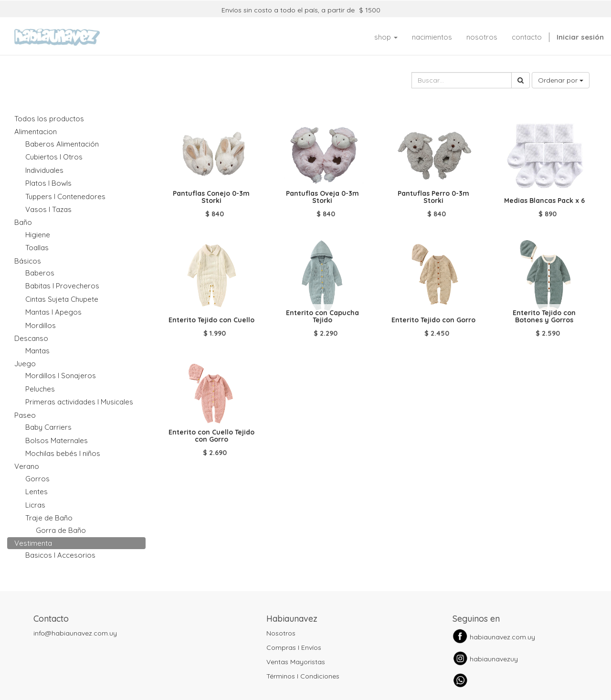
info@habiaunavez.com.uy (75, 633)
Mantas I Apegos (53, 312)
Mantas (37, 351)
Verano (27, 466)
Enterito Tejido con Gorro (433, 320)
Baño (23, 222)
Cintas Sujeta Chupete (62, 299)
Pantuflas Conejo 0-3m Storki (211, 197)
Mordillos (41, 325)
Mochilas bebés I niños (63, 453)
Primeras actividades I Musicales (79, 402)
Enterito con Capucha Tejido (322, 316)
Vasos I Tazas (48, 209)
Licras (35, 505)
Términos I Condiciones (303, 676)
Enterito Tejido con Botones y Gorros (544, 316)
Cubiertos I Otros (54, 157)
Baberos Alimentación (62, 144)
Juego (25, 364)
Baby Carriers (48, 427)
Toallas (37, 248)
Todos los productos (49, 119)
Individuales (44, 170)
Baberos (40, 273)
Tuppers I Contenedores (65, 196)
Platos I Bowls (48, 183)
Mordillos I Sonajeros (61, 376)
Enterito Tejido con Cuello (211, 320)
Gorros (37, 479)
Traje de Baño (49, 518)
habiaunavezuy (494, 659)
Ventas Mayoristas (296, 662)
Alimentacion (36, 132)
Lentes (37, 492)
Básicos (28, 261)
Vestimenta (33, 543)
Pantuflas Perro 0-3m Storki (433, 197)
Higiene (38, 235)
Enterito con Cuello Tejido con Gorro (211, 436)
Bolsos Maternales (57, 440)
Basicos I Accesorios (60, 555)
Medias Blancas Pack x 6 (544, 201)
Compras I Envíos (294, 647)
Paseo (25, 415)
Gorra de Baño (61, 530)
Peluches (40, 389)
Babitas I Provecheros (62, 286)
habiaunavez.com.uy (502, 637)
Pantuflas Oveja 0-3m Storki (322, 197)
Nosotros (281, 633)
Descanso (31, 338)
